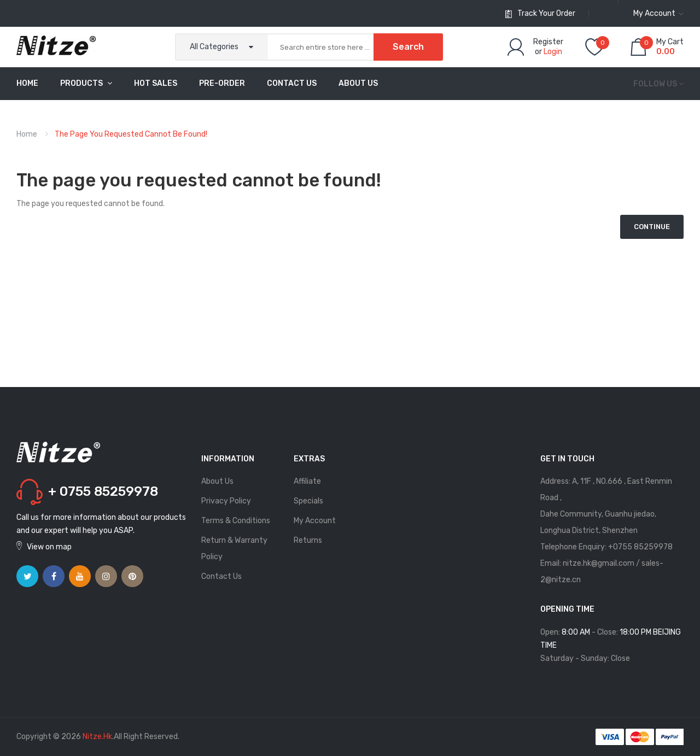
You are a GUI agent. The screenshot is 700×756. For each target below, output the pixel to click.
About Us (217, 481)
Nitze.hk (97, 737)
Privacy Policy (226, 501)
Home (27, 134)
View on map (49, 547)
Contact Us (221, 576)
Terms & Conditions (236, 521)
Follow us (655, 84)
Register (548, 42)
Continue (652, 227)
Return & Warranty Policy (234, 549)
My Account (315, 521)
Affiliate (307, 481)
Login (553, 52)
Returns (308, 540)
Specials (308, 501)
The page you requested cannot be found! (131, 134)
